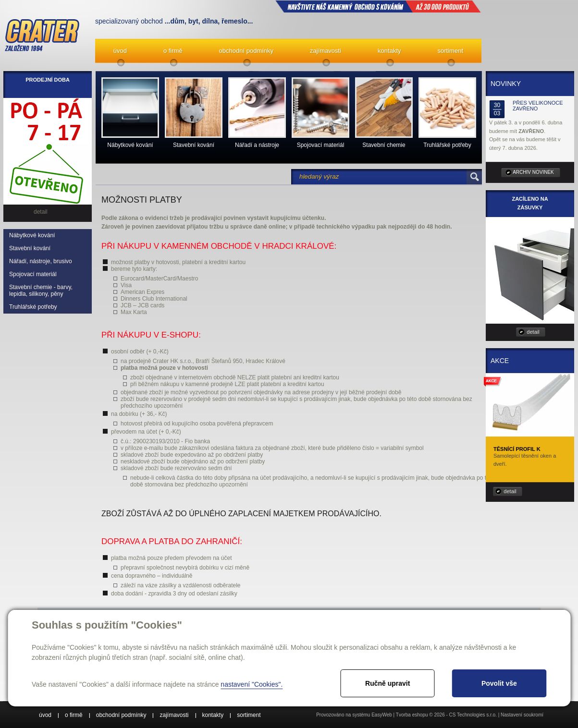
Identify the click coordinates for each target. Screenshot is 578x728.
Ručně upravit (387, 683)
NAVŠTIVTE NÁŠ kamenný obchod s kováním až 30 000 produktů (378, 6)
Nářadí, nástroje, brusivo (41, 261)
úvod (120, 51)
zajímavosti (326, 51)
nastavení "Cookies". (252, 684)
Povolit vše (499, 683)
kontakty (389, 51)
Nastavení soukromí (522, 715)
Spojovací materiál (33, 274)
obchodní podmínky (246, 51)
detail (533, 332)
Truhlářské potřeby (33, 307)
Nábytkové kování (32, 235)
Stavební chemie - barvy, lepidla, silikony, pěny (41, 291)
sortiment (450, 51)
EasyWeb (382, 715)
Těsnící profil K (517, 449)
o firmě (173, 51)
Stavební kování (30, 248)
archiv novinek (533, 172)
